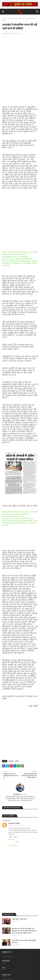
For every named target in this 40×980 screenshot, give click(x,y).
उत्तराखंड (11, 761)
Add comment (13, 845)
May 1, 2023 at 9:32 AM (16, 825)
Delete (15, 837)
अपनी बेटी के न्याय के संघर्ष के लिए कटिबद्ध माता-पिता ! (24, 941)
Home (4, 19)
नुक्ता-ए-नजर (8, 34)
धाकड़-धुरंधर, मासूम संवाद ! (20, 919)
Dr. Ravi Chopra (14, 823)
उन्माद (8, 19)
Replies (12, 840)
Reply (11, 837)
